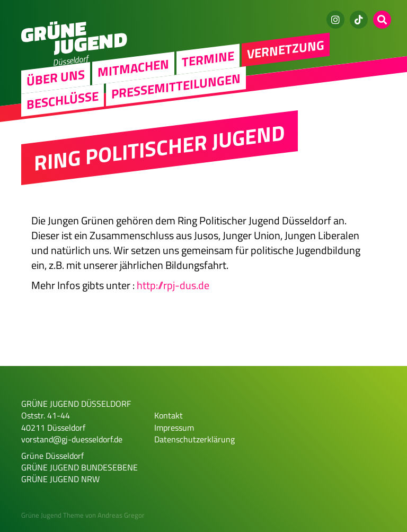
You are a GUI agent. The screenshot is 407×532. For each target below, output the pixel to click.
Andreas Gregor (121, 515)
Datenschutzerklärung (194, 439)
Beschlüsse (63, 99)
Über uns (56, 77)
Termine (208, 58)
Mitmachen (133, 68)
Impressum (174, 428)
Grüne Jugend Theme (52, 515)
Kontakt (169, 415)
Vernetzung (286, 49)
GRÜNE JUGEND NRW (60, 479)
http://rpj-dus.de (173, 285)
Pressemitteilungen (176, 86)
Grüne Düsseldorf (52, 456)
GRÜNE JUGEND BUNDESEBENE (79, 467)
